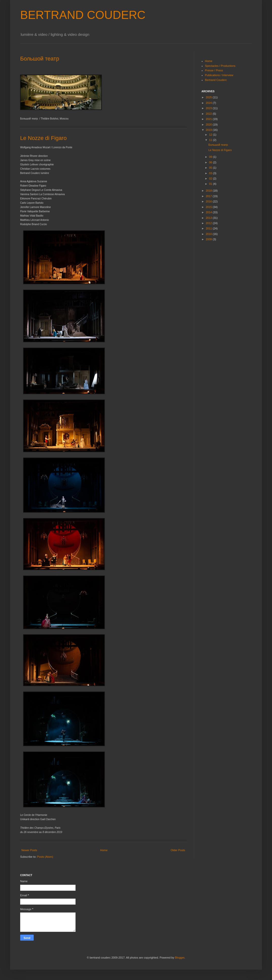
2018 (209, 191)
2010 (209, 234)
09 (211, 157)
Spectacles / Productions (220, 66)
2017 (209, 196)
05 (211, 168)
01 (211, 184)
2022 (209, 114)
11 (211, 140)
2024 (209, 103)
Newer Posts (29, 850)
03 (211, 173)
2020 (209, 125)
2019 (209, 130)
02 (211, 179)
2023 (209, 108)
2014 (209, 212)
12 (211, 135)
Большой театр (40, 59)
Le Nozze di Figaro (43, 138)
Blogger (180, 958)
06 (211, 162)
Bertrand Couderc (216, 80)
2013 (209, 218)
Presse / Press (214, 70)
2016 (209, 201)
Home (104, 850)
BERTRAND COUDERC (83, 15)
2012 (209, 223)
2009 (209, 239)
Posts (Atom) (45, 857)
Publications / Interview (219, 75)
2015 (209, 207)
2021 (209, 119)
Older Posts (178, 850)
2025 (209, 97)
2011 (209, 228)
